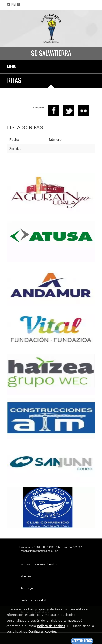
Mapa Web (27, 576)
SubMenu (14, 5)
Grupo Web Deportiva (44, 564)
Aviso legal (27, 588)
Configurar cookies (42, 631)
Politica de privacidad (33, 600)
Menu (12, 67)
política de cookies (51, 626)
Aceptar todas (82, 641)
